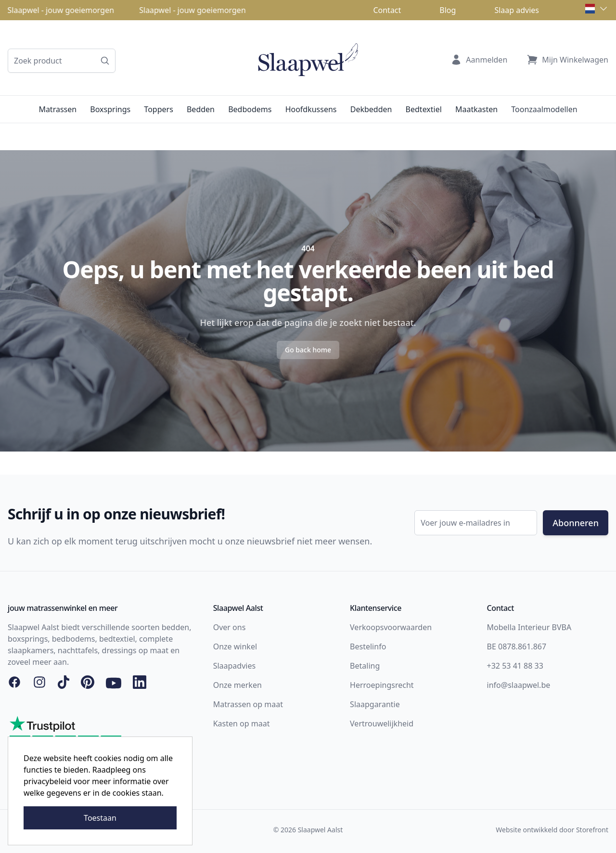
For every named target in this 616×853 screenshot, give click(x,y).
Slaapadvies (234, 666)
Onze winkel (235, 646)
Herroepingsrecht (382, 685)
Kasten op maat (242, 724)
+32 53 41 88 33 (515, 666)
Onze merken (237, 685)
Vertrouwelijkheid (382, 724)
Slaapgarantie (375, 704)
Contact (387, 10)
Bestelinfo (368, 646)
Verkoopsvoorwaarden (391, 627)
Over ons (230, 627)
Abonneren (576, 523)
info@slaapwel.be (519, 685)
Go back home (308, 350)
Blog (448, 10)
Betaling (365, 666)
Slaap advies (517, 10)
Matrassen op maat (248, 704)
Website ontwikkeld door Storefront (552, 830)
